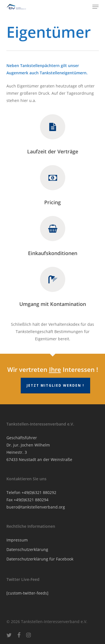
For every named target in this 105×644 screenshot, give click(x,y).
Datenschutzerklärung (27, 549)
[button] (95, 7)
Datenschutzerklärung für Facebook (40, 559)
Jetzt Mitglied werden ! (55, 385)
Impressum (17, 540)
